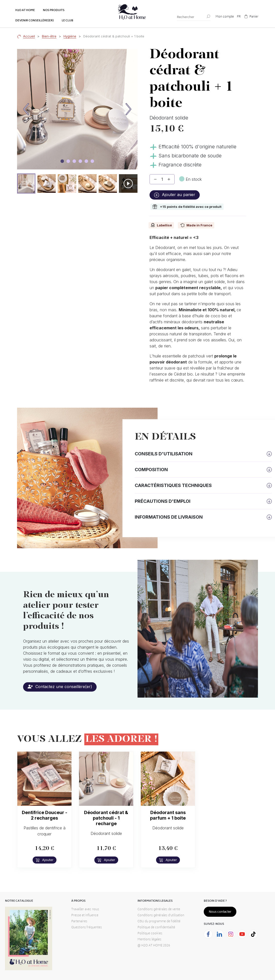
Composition (151, 470)
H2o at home (25, 10)
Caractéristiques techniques (173, 485)
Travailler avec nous (85, 910)
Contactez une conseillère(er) (60, 687)
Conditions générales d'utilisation (161, 916)
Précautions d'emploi (163, 501)
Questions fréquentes (87, 928)
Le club (67, 21)
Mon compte (225, 17)
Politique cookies (150, 934)
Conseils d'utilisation (164, 454)
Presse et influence (85, 916)
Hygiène (70, 36)
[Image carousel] (62, 161)
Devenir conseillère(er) (35, 21)
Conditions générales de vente (159, 910)
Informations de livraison (169, 517)
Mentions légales (149, 940)
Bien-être (49, 36)
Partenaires (79, 922)
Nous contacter (220, 912)
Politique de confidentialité (156, 928)
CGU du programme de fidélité (159, 922)
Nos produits (54, 10)
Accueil (29, 36)
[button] (26, 183)
